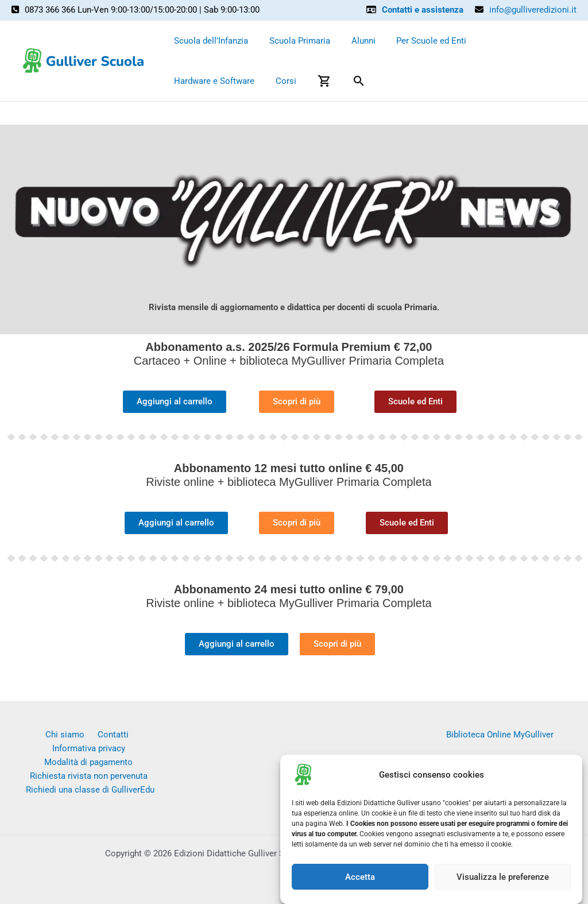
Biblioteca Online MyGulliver (500, 735)
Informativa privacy (130, 735)
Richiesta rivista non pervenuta (89, 763)
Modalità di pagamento (88, 748)
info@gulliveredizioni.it (533, 10)
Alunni (354, 41)
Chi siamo (26, 735)
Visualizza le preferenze (503, 880)
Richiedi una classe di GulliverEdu (91, 777)
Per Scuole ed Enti (418, 41)
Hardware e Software (510, 41)
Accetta (360, 880)
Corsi (183, 81)
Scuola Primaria (294, 41)
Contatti (69, 735)
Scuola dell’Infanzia (209, 41)
